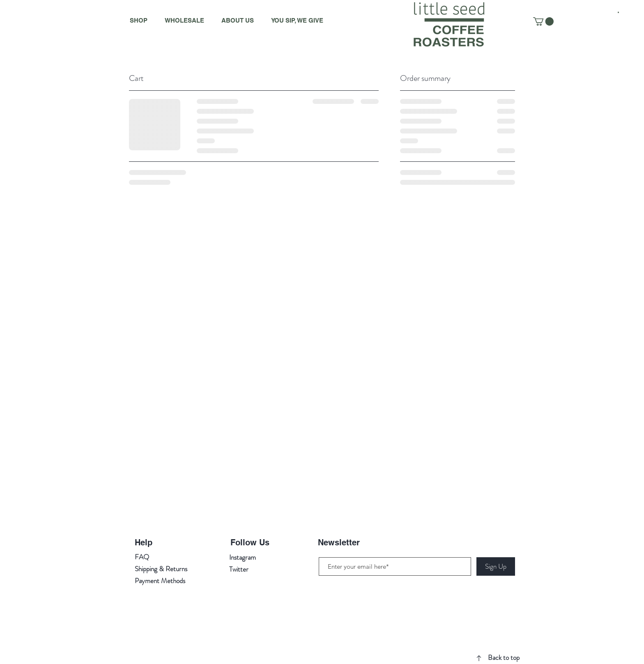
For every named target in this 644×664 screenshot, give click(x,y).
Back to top (504, 657)
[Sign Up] (496, 566)
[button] (618, 12)
